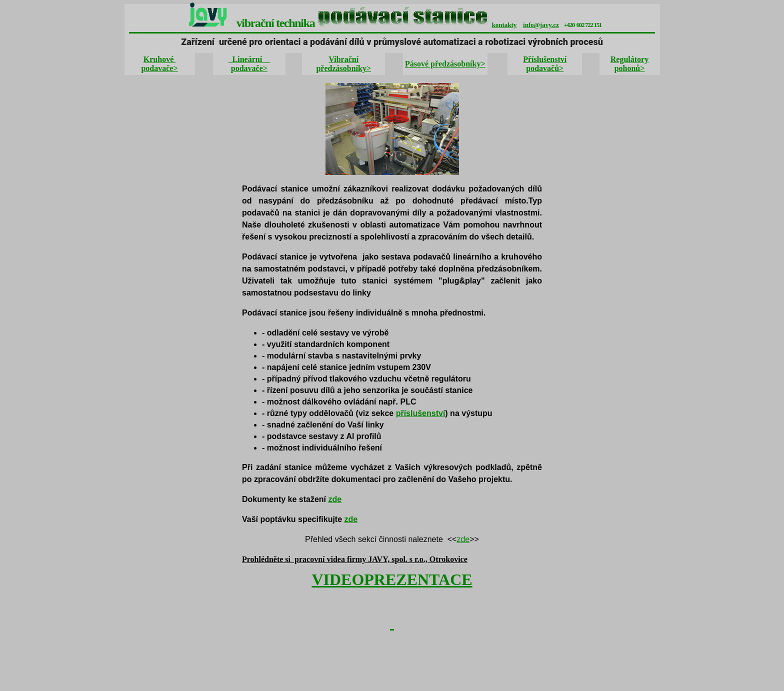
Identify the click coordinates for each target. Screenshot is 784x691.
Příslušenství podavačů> (545, 64)
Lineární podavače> (249, 64)
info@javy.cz (541, 25)
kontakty (504, 25)
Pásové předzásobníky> (445, 64)
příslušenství (421, 413)
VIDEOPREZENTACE (392, 579)
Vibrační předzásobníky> (343, 64)
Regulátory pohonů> (629, 64)
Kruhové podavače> (159, 64)
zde (335, 499)
